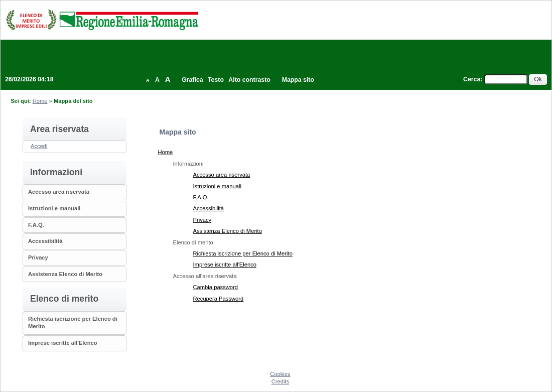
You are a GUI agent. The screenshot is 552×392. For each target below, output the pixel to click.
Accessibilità (45, 241)
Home (40, 101)
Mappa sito (298, 80)
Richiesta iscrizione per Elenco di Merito (243, 253)
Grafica (192, 80)
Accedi (39, 146)
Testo (216, 80)
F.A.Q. (36, 225)
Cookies (280, 374)
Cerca (472, 79)
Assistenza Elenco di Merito (65, 274)
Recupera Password (219, 299)
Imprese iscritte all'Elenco (63, 343)
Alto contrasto (249, 80)
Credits (280, 381)
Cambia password (216, 287)
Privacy (38, 257)
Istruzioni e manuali (54, 208)
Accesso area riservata (59, 192)
